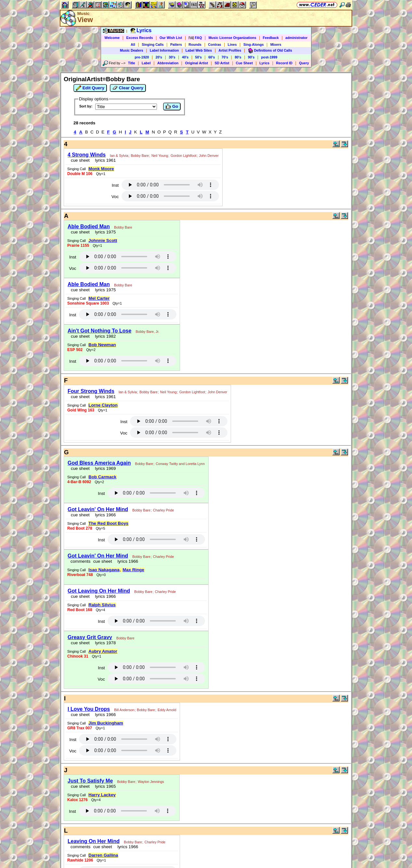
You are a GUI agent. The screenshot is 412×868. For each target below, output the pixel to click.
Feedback (271, 38)
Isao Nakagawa (104, 570)
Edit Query (90, 88)
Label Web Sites (199, 50)
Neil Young (160, 156)
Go (172, 107)
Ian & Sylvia (119, 156)
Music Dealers (132, 50)
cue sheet (80, 160)
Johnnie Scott (103, 240)
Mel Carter (99, 298)
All (133, 44)
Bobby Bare (140, 156)
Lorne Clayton (103, 405)
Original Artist (196, 63)
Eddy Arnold (167, 710)
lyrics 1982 (104, 336)
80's (238, 57)
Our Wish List (171, 38)
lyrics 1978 (104, 643)
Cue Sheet (244, 63)
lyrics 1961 (104, 160)
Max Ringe (133, 570)
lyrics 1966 (104, 515)
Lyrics (264, 63)
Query (304, 63)
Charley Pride (164, 510)
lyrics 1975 (104, 232)
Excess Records (139, 38)
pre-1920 (142, 57)
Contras (214, 44)
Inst (115, 185)
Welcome (112, 38)
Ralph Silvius (102, 605)
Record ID (284, 63)
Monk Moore (101, 169)
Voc (115, 197)
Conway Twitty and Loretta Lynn (180, 464)
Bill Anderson (124, 710)
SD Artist (222, 63)
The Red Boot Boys (108, 523)
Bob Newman (102, 345)
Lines (232, 44)
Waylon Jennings (151, 782)
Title (132, 63)
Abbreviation (168, 63)
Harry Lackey (102, 795)
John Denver (209, 156)
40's (185, 57)
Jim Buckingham (106, 723)
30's (172, 57)
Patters (176, 44)
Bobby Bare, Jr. (147, 332)
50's (199, 57)
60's (212, 57)
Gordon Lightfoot (183, 156)
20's (159, 57)
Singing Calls (153, 44)
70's (225, 57)
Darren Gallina (103, 855)
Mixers (276, 44)
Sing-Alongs (254, 44)
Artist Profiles (230, 50)
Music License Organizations (232, 38)
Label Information (164, 50)
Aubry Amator (103, 651)
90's (251, 57)
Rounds (195, 44)
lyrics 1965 (104, 786)
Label (146, 63)
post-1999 (269, 57)
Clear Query (128, 88)
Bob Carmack (102, 477)
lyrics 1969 (104, 468)
